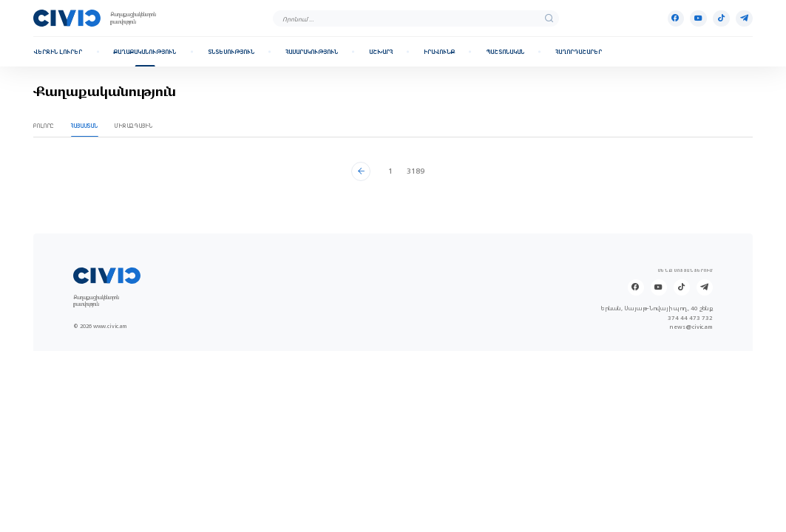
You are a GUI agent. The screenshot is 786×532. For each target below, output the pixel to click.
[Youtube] (698, 18)
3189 (416, 171)
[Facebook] (676, 18)
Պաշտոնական (505, 52)
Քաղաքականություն (145, 52)
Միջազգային (134, 126)
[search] (549, 18)
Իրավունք (439, 52)
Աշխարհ (381, 52)
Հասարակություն (312, 52)
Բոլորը (44, 126)
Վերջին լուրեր (58, 52)
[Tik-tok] (721, 18)
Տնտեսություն (231, 52)
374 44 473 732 (690, 318)
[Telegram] (744, 18)
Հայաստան (85, 126)
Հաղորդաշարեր (579, 52)
